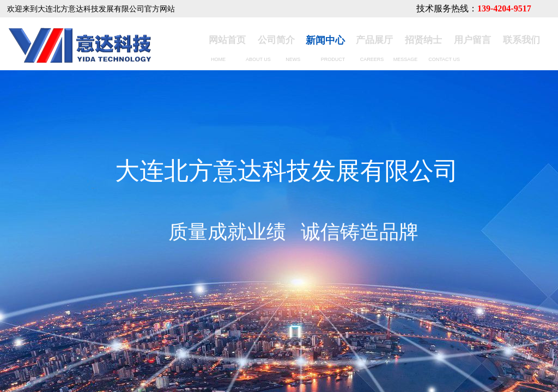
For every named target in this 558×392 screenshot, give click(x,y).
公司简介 (276, 40)
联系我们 (521, 40)
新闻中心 (325, 40)
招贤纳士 (423, 40)
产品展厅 (374, 40)
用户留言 (472, 40)
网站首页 (227, 40)
